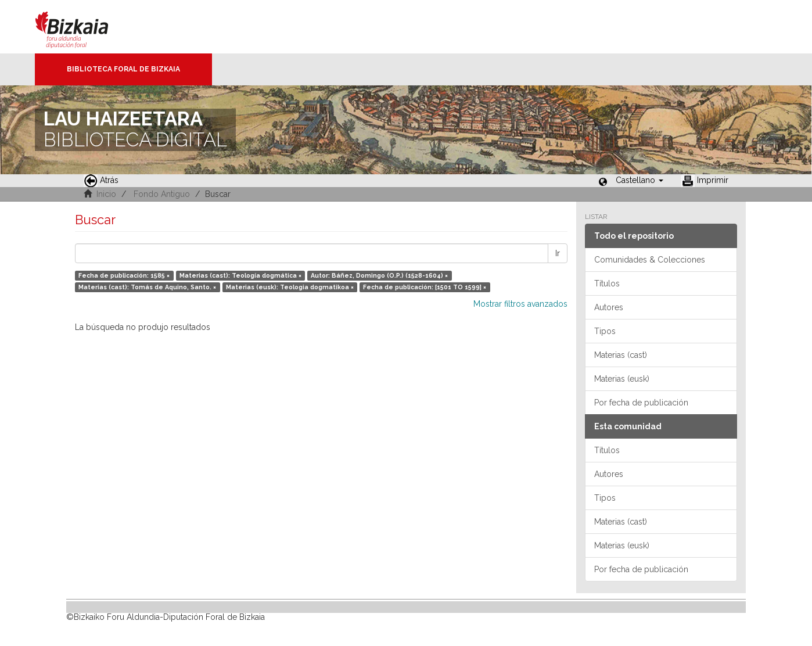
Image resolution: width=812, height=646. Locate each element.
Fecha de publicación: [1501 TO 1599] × (425, 287)
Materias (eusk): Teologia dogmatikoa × (290, 287)
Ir (558, 253)
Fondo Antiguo (162, 194)
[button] (639, 180)
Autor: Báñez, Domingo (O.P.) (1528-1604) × (379, 275)
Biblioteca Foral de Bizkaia (123, 69)
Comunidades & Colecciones (650, 260)
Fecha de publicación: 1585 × (124, 275)
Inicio (106, 194)
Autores (609, 307)
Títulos (607, 283)
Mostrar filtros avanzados (520, 304)
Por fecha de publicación (641, 403)
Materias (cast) (621, 355)
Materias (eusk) (622, 379)
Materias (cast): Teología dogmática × (240, 275)
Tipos (605, 331)
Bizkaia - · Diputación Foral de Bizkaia (84, 27)
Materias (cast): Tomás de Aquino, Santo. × (147, 287)
